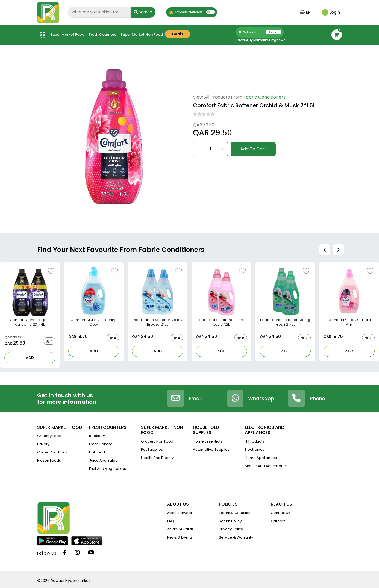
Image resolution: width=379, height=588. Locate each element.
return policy (230, 521)
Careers (278, 521)
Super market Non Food (142, 35)
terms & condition (235, 513)
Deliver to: (260, 32)
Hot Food (97, 452)
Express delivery (185, 12)
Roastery (97, 436)
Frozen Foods (49, 460)
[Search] (99, 12)
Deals (178, 34)
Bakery (43, 444)
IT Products (255, 441)
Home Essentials (208, 441)
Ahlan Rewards (180, 529)
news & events (180, 537)
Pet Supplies (152, 449)
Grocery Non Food (157, 441)
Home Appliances (261, 458)
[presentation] (325, 250)
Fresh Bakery (100, 444)
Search (143, 12)
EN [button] (309, 12)
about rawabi (179, 513)
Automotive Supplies (211, 449)
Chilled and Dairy (52, 452)
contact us (280, 513)
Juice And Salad (103, 460)
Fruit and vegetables (108, 469)
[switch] (210, 12)
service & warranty (236, 537)
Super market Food (67, 35)
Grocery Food (49, 436)
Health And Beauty (157, 458)
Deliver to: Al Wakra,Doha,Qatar (220, 165)
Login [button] (331, 12)
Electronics (255, 449)
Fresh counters (102, 35)
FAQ (171, 521)
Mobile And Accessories (266, 466)
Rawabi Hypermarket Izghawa (261, 40)
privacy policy (231, 529)
